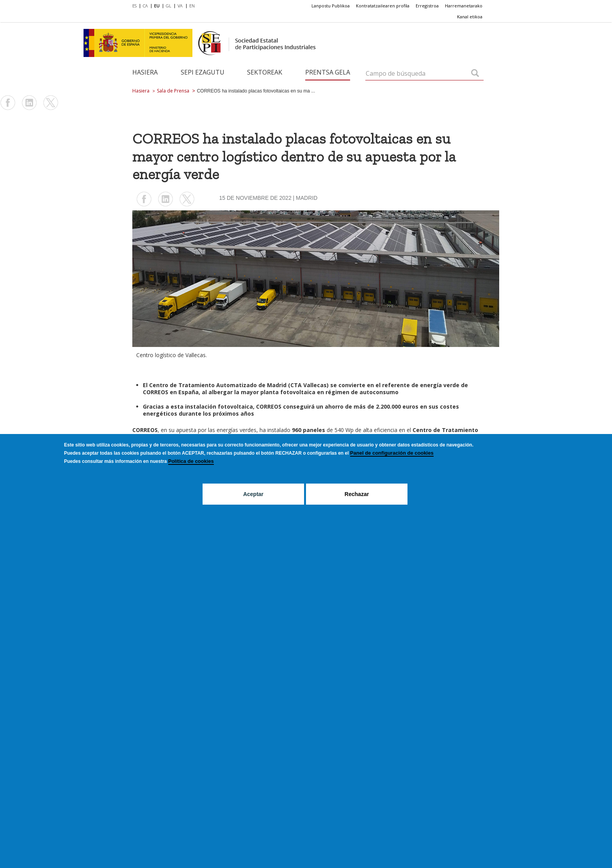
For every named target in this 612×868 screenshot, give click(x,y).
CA (145, 6)
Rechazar (357, 494)
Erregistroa (427, 6)
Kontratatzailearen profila (383, 6)
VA (180, 6)
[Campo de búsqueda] (475, 74)
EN (192, 6)
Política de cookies (191, 461)
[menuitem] (136, 6)
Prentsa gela (328, 72)
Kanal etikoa (470, 17)
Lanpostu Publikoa (331, 6)
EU (157, 6)
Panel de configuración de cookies (392, 453)
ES (134, 6)
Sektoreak (265, 72)
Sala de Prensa (173, 91)
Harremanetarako (464, 6)
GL (169, 6)
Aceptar (253, 494)
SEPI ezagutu (203, 72)
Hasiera (145, 72)
